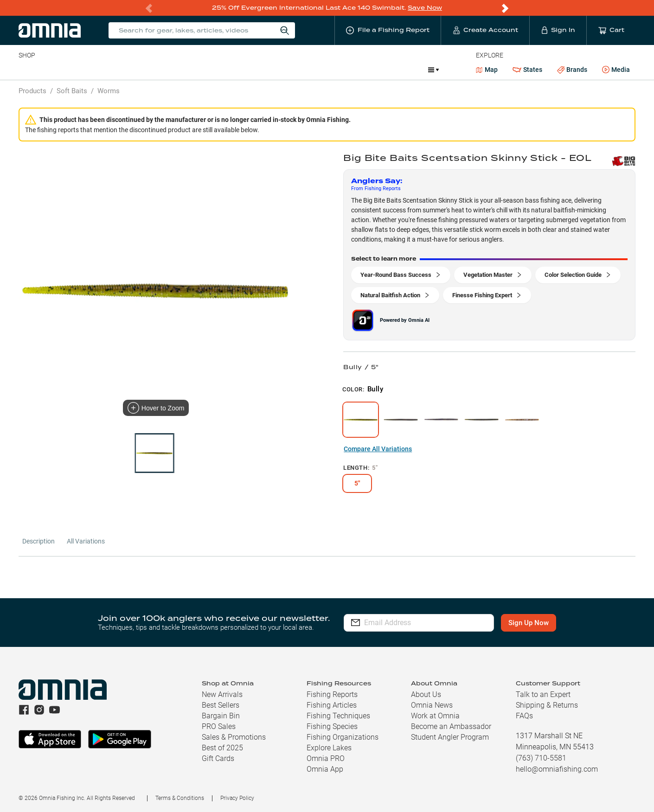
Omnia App (325, 769)
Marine (240, 70)
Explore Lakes (329, 748)
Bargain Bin (221, 716)
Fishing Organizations (343, 737)
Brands (572, 70)
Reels (115, 70)
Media (616, 70)
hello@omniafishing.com (557, 769)
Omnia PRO (326, 758)
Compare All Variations (378, 449)
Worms (109, 91)
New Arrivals (222, 694)
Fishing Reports (332, 694)
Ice (327, 70)
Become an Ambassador (451, 726)
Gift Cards (218, 758)
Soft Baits (72, 91)
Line (55, 70)
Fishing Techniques (338, 716)
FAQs (524, 716)
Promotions (368, 71)
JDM (411, 70)
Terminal (151, 70)
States (527, 70)
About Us (426, 694)
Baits (26, 70)
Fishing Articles (332, 705)
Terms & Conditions (180, 798)
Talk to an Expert (543, 694)
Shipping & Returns (547, 705)
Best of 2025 (222, 748)
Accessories (197, 70)
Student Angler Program (450, 737)
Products (32, 91)
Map (487, 70)
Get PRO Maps (287, 70)
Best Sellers (221, 705)
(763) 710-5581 (541, 758)
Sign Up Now (532, 623)
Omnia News (432, 705)
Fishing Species (332, 726)
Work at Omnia (435, 716)
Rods (84, 70)
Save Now (425, 8)
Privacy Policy (237, 798)
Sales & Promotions (234, 737)
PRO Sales (219, 726)
